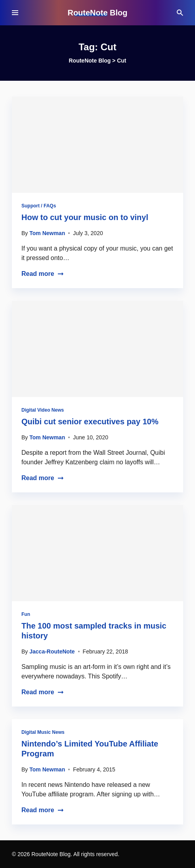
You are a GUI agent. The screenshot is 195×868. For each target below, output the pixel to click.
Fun (26, 614)
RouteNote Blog (97, 13)
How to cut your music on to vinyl (85, 217)
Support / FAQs (39, 206)
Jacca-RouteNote (52, 651)
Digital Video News (43, 410)
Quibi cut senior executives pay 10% (90, 422)
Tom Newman (47, 233)
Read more (43, 274)
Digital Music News (43, 732)
